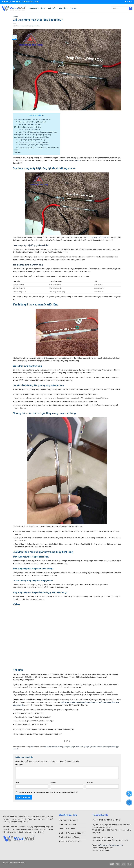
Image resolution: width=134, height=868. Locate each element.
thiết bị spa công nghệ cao (85, 702)
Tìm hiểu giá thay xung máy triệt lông (27, 127)
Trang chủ (33, 8)
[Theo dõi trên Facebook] (125, 2)
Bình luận (19, 765)
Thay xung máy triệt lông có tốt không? (31, 140)
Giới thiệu (52, 8)
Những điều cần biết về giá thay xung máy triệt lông (32, 135)
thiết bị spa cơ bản (68, 702)
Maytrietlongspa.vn (116, 845)
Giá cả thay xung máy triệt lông (28, 130)
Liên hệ (43, 8)
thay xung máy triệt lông (72, 160)
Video (17, 150)
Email (53, 783)
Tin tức (73, 8)
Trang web (90, 783)
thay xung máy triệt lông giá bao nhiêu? (31, 122)
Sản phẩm (63, 8)
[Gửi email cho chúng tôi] (131, 2)
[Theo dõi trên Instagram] (127, 2)
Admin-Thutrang (34, 26)
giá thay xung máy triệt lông (71, 747)
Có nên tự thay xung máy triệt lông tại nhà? (32, 145)
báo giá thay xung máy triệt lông (29, 125)
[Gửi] (131, 8)
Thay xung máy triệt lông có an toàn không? (33, 142)
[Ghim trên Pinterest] (70, 741)
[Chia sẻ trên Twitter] (67, 741)
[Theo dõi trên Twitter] (129, 2)
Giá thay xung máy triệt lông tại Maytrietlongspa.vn (32, 119)
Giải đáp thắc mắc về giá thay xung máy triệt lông (32, 137)
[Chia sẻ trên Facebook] (64, 741)
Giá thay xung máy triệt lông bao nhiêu (91, 747)
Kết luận (17, 152)
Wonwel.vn (103, 845)
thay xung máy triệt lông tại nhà (98, 237)
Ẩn (43, 115)
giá (62, 160)
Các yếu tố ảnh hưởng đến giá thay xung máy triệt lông (36, 132)
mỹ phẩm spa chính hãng (105, 702)
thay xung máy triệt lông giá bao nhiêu (31, 245)
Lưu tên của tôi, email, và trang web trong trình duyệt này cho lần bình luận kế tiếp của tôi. (48, 792)
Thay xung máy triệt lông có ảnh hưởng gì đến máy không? (38, 147)
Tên (17, 783)
